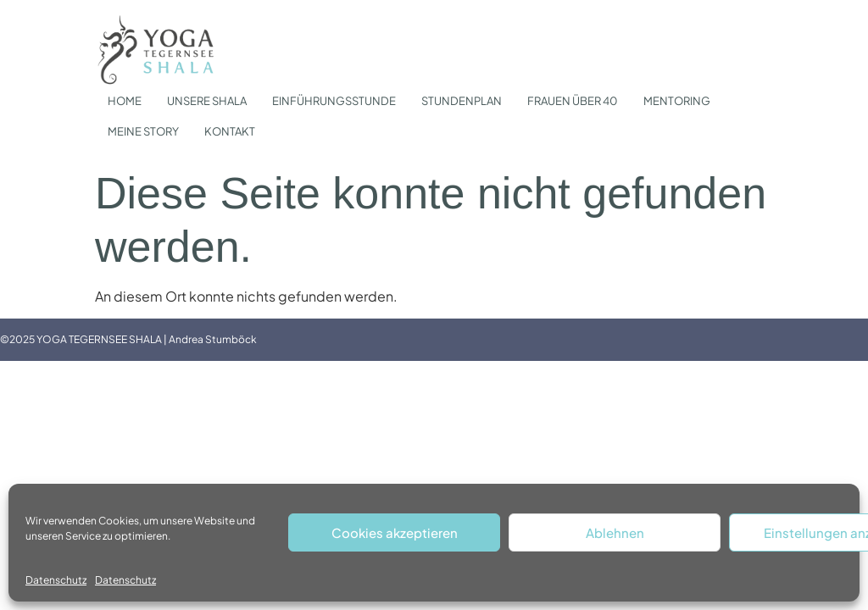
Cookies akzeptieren (395, 532)
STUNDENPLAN (462, 101)
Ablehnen (615, 532)
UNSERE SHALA (207, 101)
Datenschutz (56, 580)
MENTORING (677, 101)
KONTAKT (230, 131)
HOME (125, 101)
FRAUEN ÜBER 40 (573, 101)
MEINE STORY (143, 131)
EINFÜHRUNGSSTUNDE (334, 101)
